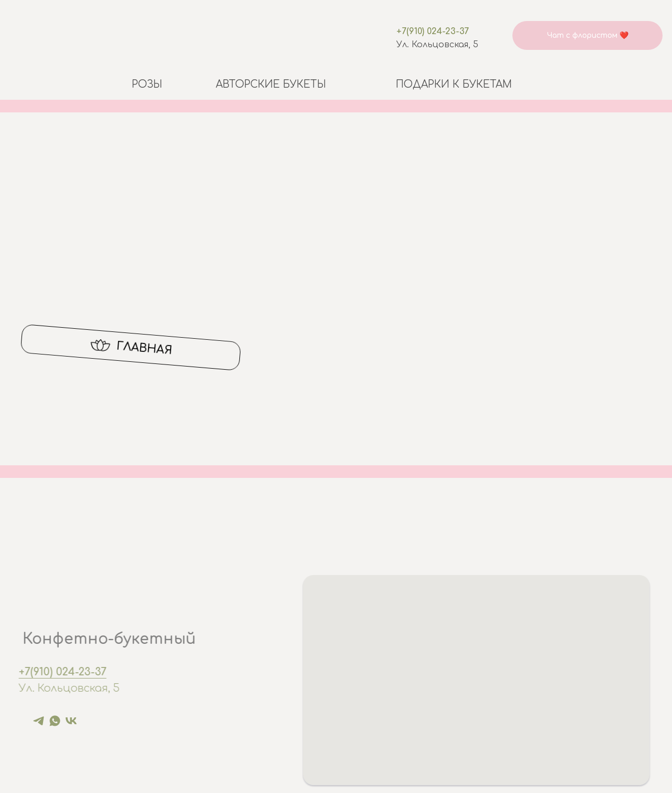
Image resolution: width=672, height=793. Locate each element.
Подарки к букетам (454, 84)
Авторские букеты (271, 84)
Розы (147, 84)
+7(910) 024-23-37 (433, 32)
